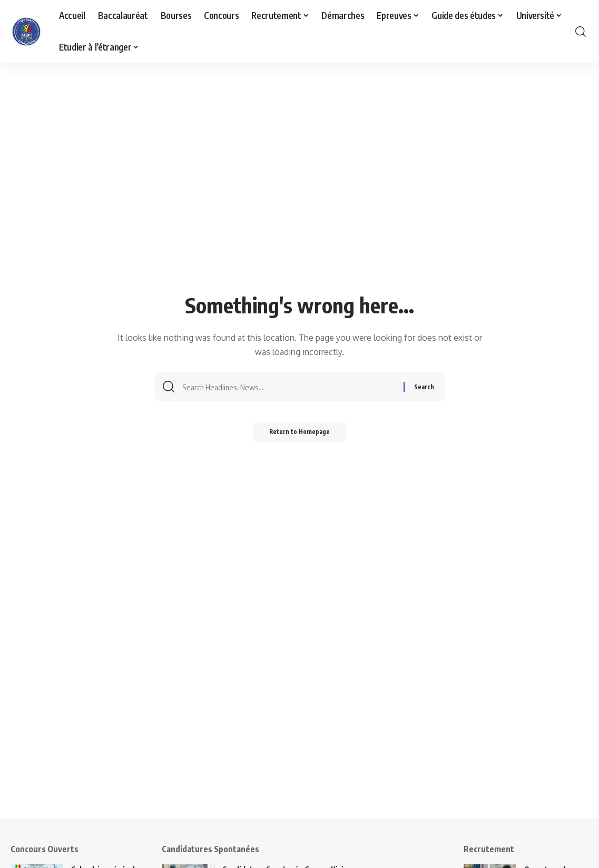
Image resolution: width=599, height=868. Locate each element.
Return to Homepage (299, 435)
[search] (581, 32)
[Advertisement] (299, 745)
